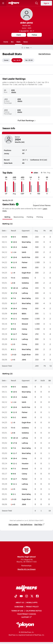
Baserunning (19, 217)
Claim (19, 35)
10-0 (15, 242)
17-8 (15, 293)
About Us (20, 602)
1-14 (14, 252)
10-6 (15, 257)
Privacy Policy (32, 607)
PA (45, 231)
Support (27, 617)
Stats (18, 42)
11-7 (15, 303)
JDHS (24, 360)
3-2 (14, 268)
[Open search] (37, 3)
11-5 (15, 262)
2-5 (14, 344)
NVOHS (25, 237)
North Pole (26, 257)
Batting (7, 217)
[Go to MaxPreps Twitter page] (32, 596)
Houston (25, 319)
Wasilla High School (26, 552)
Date (5, 231)
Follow (34, 35)
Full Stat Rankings (27, 120)
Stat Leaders (13, 525)
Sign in (46, 3)
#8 (23, 163)
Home (6, 42)
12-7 (15, 334)
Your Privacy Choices (27, 614)
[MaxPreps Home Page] (22, 48)
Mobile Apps (32, 602)
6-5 (14, 237)
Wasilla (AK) (26, 25)
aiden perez (27, 23)
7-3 (14, 324)
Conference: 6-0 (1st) (39, 160)
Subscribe (19, 607)
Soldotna (25, 278)
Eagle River (26, 273)
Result (13, 231)
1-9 (14, 273)
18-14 (15, 288)
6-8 (14, 283)
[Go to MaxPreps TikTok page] (16, 596)
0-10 (14, 355)
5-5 (14, 278)
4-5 (14, 360)
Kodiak (25, 247)
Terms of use (17, 611)
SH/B (43, 380)
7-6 (14, 298)
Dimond (25, 324)
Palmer (25, 262)
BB (50, 380)
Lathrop (25, 288)
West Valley (26, 242)
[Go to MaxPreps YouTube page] (21, 596)
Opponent (26, 231)
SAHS (24, 252)
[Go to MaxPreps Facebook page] (37, 596)
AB (51, 231)
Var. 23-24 (29, 60)
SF (36, 380)
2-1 (14, 349)
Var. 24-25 (17, 60)
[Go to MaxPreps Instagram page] (27, 596)
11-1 (15, 319)
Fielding (30, 217)
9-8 (14, 329)
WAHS (24, 268)
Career (6, 60)
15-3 (15, 247)
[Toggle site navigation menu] (3, 3)
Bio (12, 42)
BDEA (24, 314)
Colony (24, 308)
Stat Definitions (45, 54)
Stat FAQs (39, 525)
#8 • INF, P (26, 31)
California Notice (34, 611)
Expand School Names (42, 204)
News (26, 42)
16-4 (15, 308)
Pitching (40, 217)
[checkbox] (34, 203)
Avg (36, 231)
